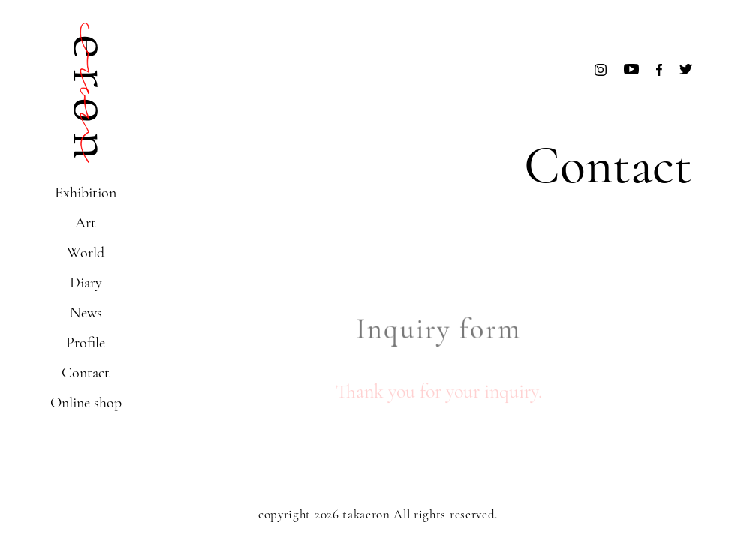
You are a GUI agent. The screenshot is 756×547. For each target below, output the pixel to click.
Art (86, 223)
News (86, 313)
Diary (86, 283)
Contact (86, 373)
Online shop (86, 403)
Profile (86, 343)
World (86, 253)
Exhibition (86, 193)
